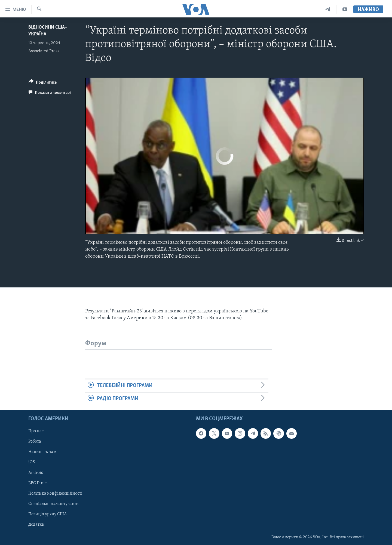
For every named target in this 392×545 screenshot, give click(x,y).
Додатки (36, 525)
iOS (32, 462)
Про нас (36, 431)
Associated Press (44, 51)
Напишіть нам (42, 452)
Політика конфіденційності (55, 494)
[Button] (43, 83)
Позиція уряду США (48, 514)
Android (36, 473)
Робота (35, 442)
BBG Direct (38, 483)
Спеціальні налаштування (54, 504)
